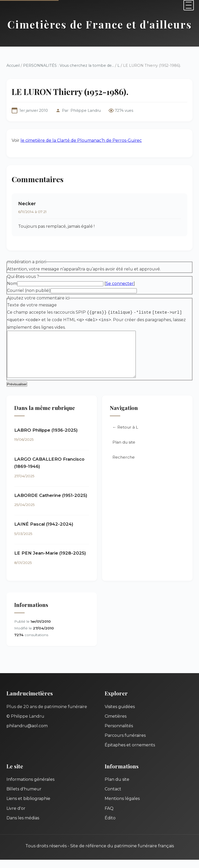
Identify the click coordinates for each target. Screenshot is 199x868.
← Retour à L (125, 435)
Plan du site (124, 450)
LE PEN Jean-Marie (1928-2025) (50, 561)
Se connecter (120, 284)
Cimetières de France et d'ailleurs (100, 24)
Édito (110, 826)
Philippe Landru (86, 111)
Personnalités (119, 734)
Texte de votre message (32, 305)
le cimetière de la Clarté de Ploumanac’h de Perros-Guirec (81, 140)
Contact (113, 797)
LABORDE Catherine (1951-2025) (51, 504)
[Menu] (189, 5)
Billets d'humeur (24, 797)
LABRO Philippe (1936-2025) (46, 438)
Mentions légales (122, 807)
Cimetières (116, 724)
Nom (12, 284)
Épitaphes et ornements (130, 753)
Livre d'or (16, 817)
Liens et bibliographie (28, 807)
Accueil (13, 65)
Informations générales (30, 788)
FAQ (109, 817)
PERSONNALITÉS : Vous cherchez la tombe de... (69, 65)
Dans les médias (23, 826)
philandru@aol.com (27, 734)
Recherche (124, 465)
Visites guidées (120, 715)
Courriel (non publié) (29, 290)
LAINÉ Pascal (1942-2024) (44, 532)
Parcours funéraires (125, 744)
